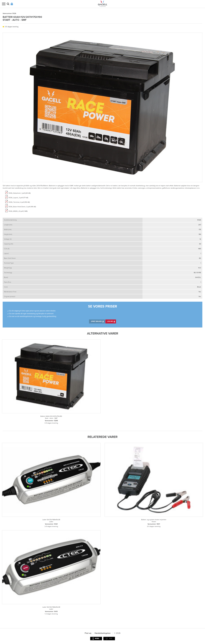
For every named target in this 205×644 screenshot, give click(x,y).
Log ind (110, 321)
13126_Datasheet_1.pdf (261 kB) (20, 193)
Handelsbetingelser (103, 633)
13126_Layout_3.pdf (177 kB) (18, 198)
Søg (8, 4)
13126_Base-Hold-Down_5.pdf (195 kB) (22, 207)
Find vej (88, 633)
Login (12, 4)
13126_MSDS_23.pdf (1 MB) (18, 211)
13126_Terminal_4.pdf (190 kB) (19, 202)
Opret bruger (96, 321)
